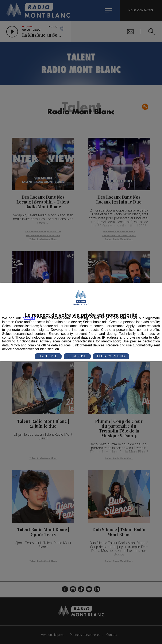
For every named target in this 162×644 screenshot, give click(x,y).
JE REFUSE (77, 356)
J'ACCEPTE (48, 356)
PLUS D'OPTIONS (111, 356)
